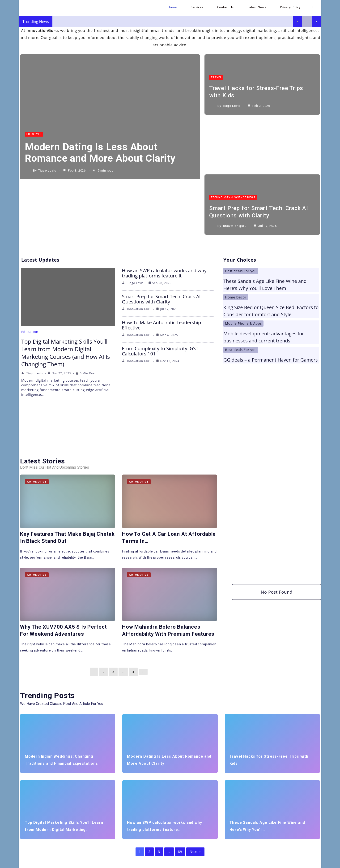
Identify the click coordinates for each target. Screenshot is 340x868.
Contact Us (259, 862)
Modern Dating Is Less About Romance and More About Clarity (100, 153)
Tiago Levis (47, 171)
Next (195, 792)
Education (30, 272)
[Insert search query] (74, 832)
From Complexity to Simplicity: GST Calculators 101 (160, 291)
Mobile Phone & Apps (243, 263)
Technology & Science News (233, 143)
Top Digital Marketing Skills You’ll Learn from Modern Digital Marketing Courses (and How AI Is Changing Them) (66, 293)
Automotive (37, 422)
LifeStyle (34, 134)
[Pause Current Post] (307, 22)
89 (180, 792)
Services (241, 862)
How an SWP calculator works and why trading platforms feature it (164, 213)
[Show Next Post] (316, 22)
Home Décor (236, 237)
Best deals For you (241, 211)
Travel (216, 78)
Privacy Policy (304, 862)
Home (226, 862)
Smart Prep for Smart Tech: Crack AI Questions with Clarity (161, 239)
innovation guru (234, 171)
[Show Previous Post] (297, 22)
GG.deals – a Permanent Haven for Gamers (270, 300)
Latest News (281, 862)
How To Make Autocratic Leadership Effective (161, 265)
